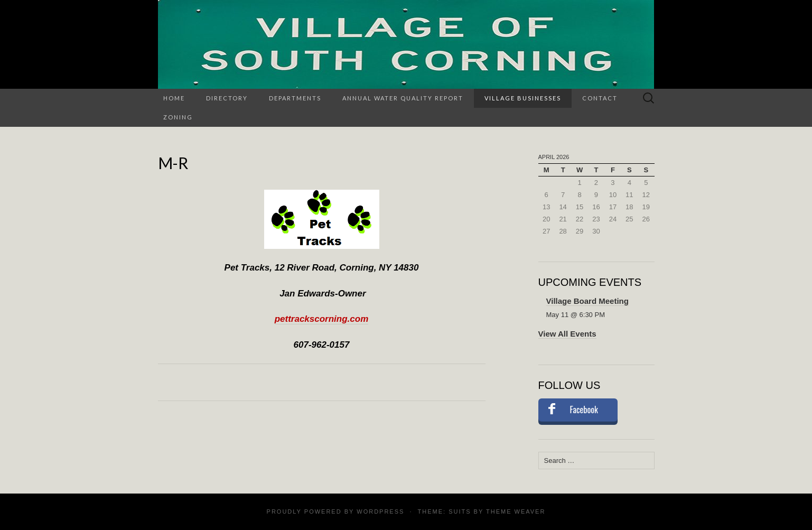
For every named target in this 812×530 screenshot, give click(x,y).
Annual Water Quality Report (403, 98)
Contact (600, 98)
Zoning (178, 117)
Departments (295, 98)
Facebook (584, 410)
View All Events (567, 334)
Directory (227, 98)
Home (174, 98)
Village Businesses (523, 98)
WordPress (380, 512)
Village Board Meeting (587, 301)
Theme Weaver (516, 512)
